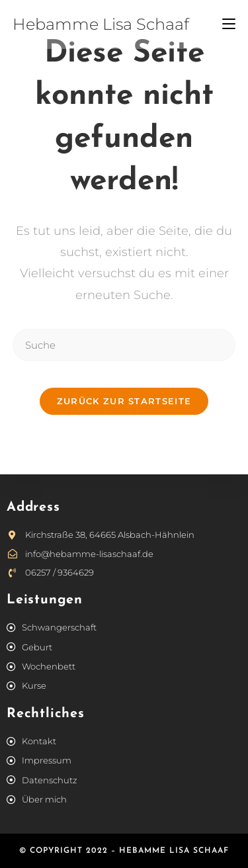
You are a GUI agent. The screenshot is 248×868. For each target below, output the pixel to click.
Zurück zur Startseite (124, 401)
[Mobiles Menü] (229, 24)
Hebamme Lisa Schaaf (101, 24)
